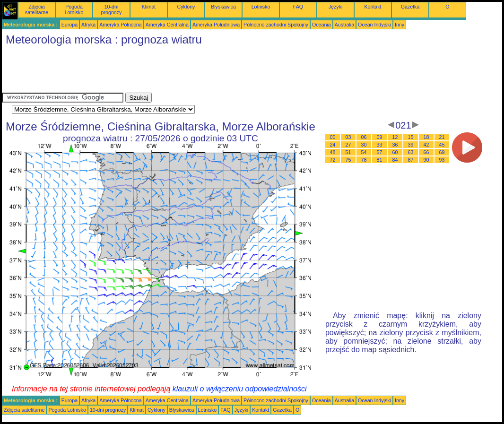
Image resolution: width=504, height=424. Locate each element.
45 (442, 145)
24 (333, 145)
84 (395, 160)
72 (333, 160)
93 (442, 160)
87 (411, 160)
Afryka (88, 25)
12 (395, 137)
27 (348, 145)
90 (426, 160)
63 (411, 152)
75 (348, 160)
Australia (344, 25)
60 (395, 152)
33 (380, 145)
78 (364, 160)
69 (442, 152)
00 (333, 137)
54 (364, 152)
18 (426, 137)
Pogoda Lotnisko (74, 9)
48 (333, 152)
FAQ (298, 7)
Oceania (322, 25)
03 (348, 137)
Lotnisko (261, 7)
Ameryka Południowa (216, 25)
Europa (70, 25)
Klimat (149, 7)
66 (426, 152)
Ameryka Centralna (167, 25)
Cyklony (186, 7)
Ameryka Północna (120, 25)
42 (426, 145)
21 (442, 137)
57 (380, 152)
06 (364, 137)
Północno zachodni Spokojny (276, 25)
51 (348, 152)
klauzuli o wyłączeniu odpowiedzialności (240, 389)
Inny (400, 25)
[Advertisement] (174, 71)
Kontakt (373, 7)
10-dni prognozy (112, 9)
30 (364, 145)
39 (411, 145)
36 (395, 145)
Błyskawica (223, 7)
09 (380, 137)
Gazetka (410, 7)
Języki (336, 7)
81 (380, 160)
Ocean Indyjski (374, 25)
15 (411, 137)
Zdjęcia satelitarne (37, 9)
